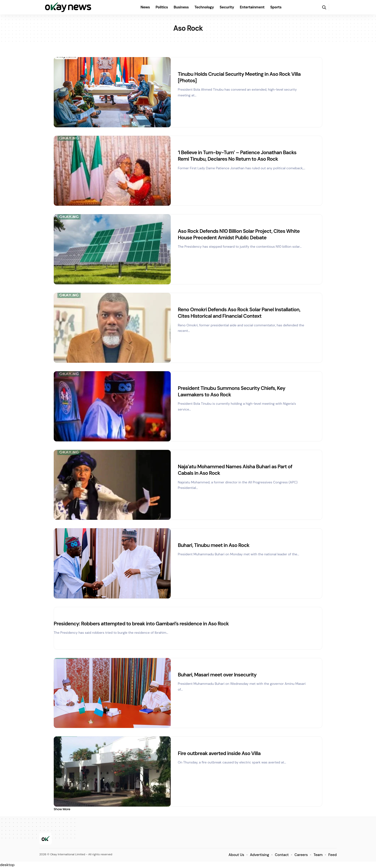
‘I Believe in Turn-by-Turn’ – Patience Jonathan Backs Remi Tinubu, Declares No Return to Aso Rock (237, 156)
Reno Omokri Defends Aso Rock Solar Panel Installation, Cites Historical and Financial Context (239, 313)
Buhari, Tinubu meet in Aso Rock (214, 545)
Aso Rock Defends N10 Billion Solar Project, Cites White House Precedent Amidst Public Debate (239, 234)
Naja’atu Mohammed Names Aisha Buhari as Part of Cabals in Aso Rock (235, 470)
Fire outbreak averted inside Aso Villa (219, 753)
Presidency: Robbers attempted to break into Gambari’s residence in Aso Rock (141, 624)
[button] (324, 7)
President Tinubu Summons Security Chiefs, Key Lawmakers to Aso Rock (232, 391)
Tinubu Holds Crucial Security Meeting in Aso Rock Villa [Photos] (239, 77)
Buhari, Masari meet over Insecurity (217, 675)
